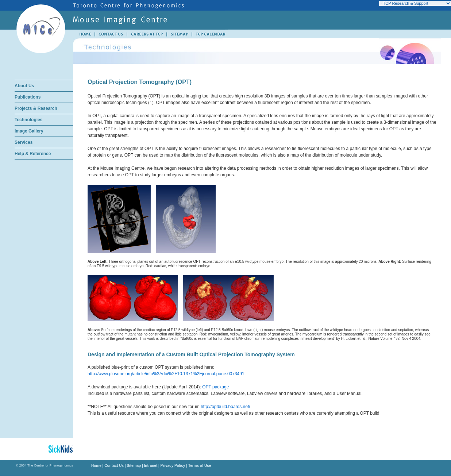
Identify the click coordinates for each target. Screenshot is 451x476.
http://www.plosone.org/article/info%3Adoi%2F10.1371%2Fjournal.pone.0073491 (166, 374)
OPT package (215, 387)
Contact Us (114, 466)
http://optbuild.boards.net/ (225, 407)
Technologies (28, 120)
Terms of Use (199, 466)
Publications (28, 97)
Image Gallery (29, 131)
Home (96, 466)
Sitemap (134, 466)
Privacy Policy (173, 466)
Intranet (151, 466)
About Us (24, 86)
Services (24, 142)
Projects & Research (36, 108)
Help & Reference (33, 154)
